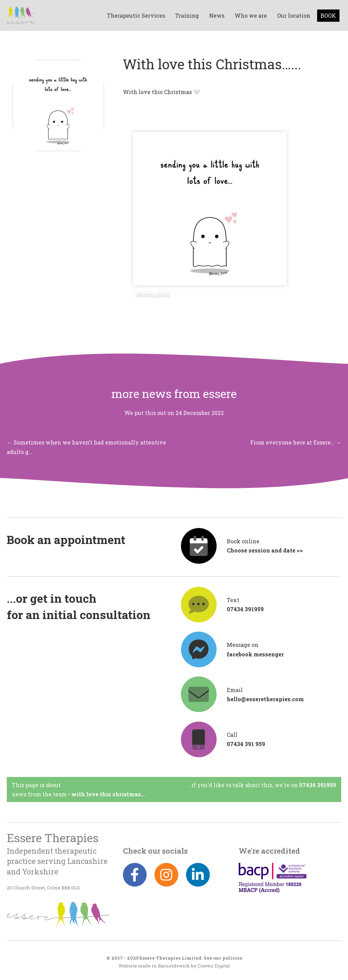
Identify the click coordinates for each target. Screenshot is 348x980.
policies (232, 958)
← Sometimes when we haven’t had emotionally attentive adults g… (86, 447)
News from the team (39, 794)
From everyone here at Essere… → (296, 442)
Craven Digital (214, 966)
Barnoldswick (174, 966)
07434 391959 (318, 785)
